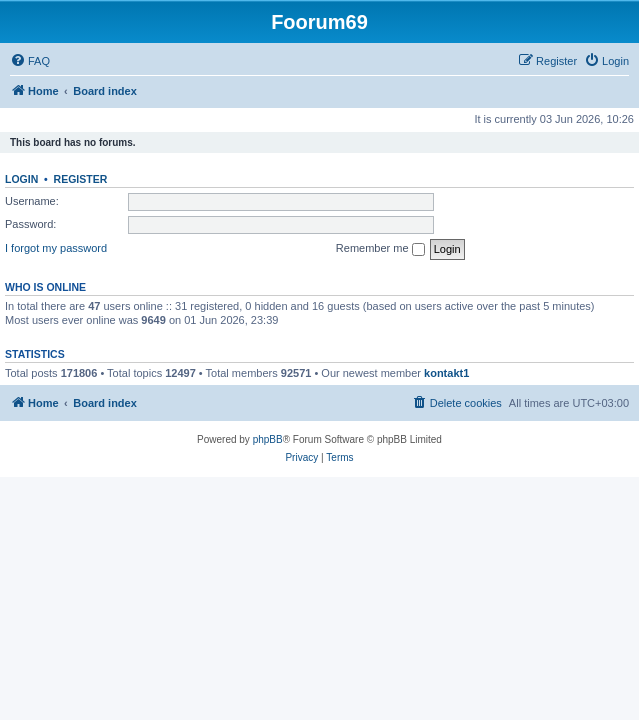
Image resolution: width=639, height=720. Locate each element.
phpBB (268, 439)
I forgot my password (56, 248)
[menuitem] (30, 61)
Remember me (380, 249)
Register (81, 179)
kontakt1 (446, 373)
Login (21, 179)
